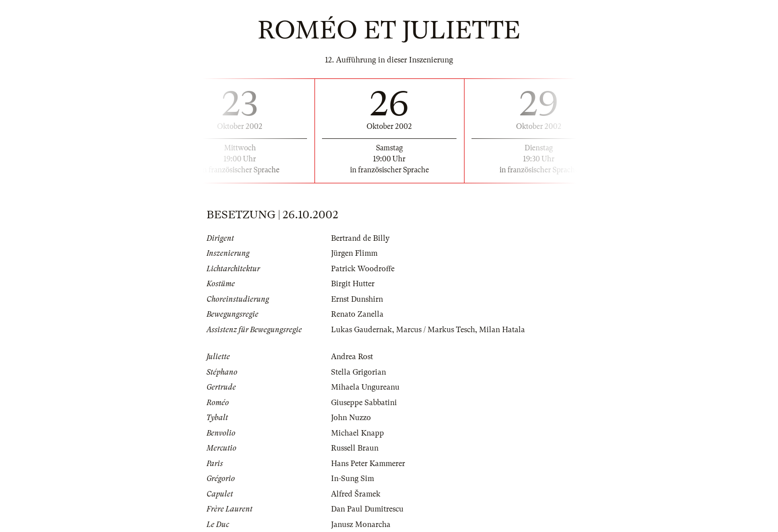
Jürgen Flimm (354, 253)
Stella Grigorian (358, 372)
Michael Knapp (357, 433)
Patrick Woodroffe (363, 269)
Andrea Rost (352, 357)
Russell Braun (355, 448)
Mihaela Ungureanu (365, 387)
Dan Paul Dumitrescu (367, 509)
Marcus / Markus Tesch (435, 330)
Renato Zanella (357, 314)
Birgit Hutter (353, 284)
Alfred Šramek (356, 494)
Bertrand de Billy (360, 238)
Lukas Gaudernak (361, 330)
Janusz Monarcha (361, 525)
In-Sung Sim (352, 479)
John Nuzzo (351, 418)
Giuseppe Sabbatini (364, 403)
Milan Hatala (502, 330)
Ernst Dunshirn (357, 299)
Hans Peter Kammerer (368, 464)
